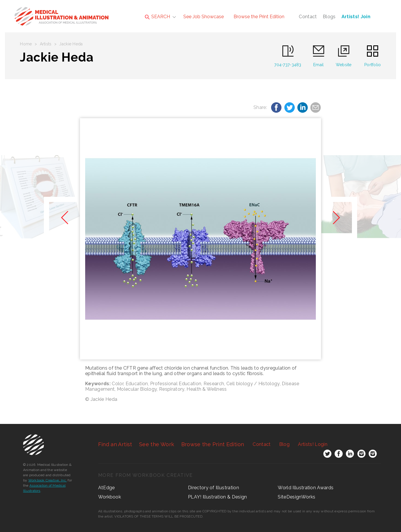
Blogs (329, 17)
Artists (46, 44)
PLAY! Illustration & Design (218, 497)
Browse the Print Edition (259, 17)
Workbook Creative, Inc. (48, 480)
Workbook (110, 497)
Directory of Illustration (213, 488)
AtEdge (107, 488)
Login (313, 444)
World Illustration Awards (306, 488)
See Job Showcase (204, 17)
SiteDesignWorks (296, 497)
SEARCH (157, 17)
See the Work (157, 444)
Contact (308, 17)
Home (26, 44)
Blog (284, 444)
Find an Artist (115, 444)
